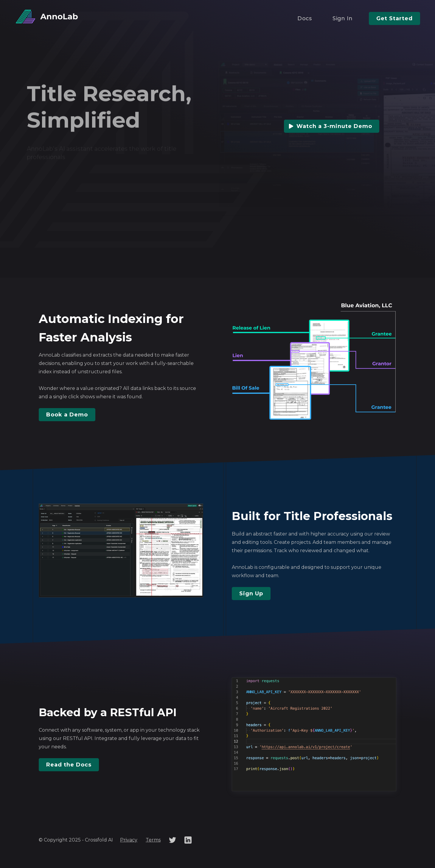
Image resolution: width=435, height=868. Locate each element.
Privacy (129, 840)
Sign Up (251, 594)
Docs (304, 18)
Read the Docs (69, 765)
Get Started (394, 18)
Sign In (342, 18)
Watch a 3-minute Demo (334, 126)
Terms (153, 840)
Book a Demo (67, 415)
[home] (48, 17)
